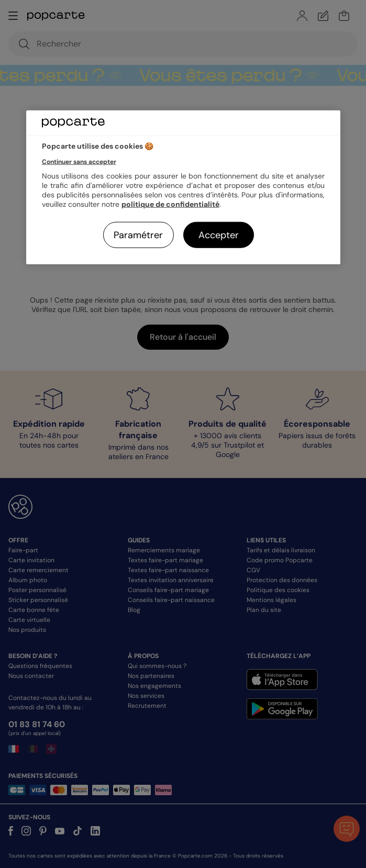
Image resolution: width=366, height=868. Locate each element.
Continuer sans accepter (79, 162)
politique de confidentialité (170, 204)
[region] (183, 187)
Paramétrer (138, 235)
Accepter (219, 235)
